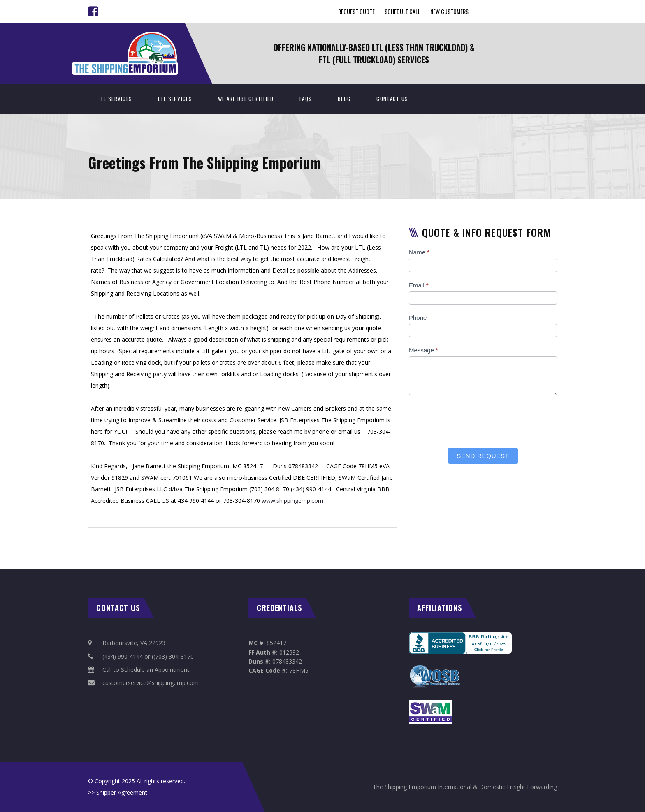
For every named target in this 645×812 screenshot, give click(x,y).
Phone (418, 318)
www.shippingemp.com (292, 501)
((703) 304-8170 (173, 656)
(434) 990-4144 (123, 656)
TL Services (116, 99)
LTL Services (175, 99)
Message (423, 350)
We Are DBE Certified (246, 99)
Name (419, 252)
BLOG (344, 99)
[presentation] (471, 419)
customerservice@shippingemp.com (151, 683)
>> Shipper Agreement (118, 792)
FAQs (306, 99)
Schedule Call (403, 11)
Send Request (483, 456)
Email (419, 285)
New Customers (449, 11)
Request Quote (356, 11)
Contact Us (392, 99)
